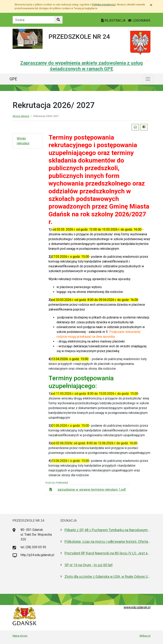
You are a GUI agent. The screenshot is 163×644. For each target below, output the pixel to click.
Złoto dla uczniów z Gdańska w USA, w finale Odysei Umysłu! (107, 577)
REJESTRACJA (114, 20)
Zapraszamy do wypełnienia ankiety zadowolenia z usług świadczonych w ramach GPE (81, 66)
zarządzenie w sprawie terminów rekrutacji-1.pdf (92, 490)
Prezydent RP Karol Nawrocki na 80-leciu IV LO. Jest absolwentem (107, 553)
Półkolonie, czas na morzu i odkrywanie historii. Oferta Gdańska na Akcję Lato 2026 (107, 542)
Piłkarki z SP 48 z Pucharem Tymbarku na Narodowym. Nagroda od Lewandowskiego (107, 530)
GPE (13, 79)
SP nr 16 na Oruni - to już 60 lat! (89, 565)
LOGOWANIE (139, 20)
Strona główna (21, 116)
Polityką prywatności (104, 4)
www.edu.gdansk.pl (137, 607)
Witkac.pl (145, 636)
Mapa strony (20, 636)
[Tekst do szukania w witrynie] (33, 20)
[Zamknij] (151, 5)
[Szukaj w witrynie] (58, 20)
